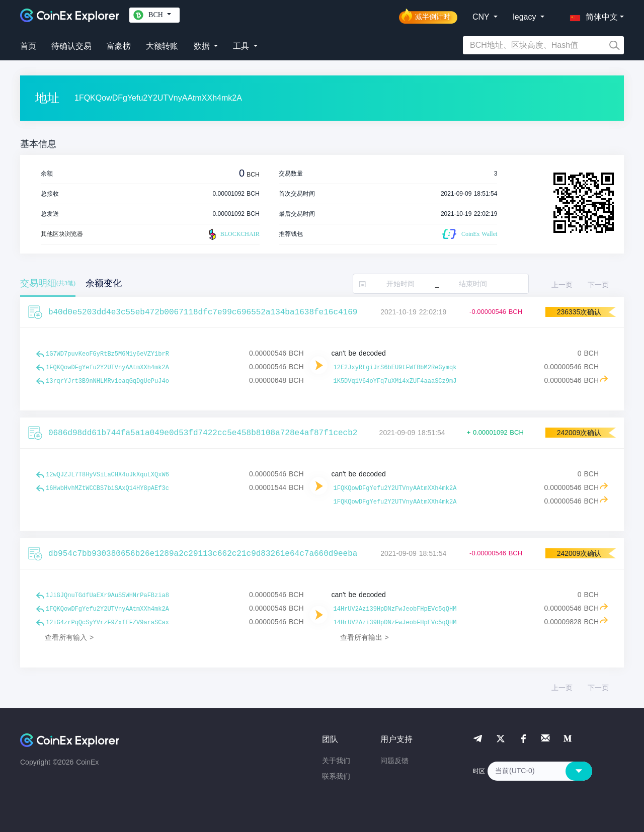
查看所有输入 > (69, 637)
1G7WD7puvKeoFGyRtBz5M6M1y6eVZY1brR (107, 354)
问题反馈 (394, 761)
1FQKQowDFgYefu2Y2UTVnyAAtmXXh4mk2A (107, 368)
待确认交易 (71, 46)
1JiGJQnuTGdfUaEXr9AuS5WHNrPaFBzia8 (107, 596)
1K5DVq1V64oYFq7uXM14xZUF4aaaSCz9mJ (395, 381)
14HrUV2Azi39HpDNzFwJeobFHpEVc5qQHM (395, 609)
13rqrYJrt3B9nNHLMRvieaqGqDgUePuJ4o (107, 381)
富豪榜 (119, 46)
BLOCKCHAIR (233, 234)
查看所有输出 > (365, 637)
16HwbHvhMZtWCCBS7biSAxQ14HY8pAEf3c (107, 488)
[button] (592, 15)
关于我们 (336, 761)
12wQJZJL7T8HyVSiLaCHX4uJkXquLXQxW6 (107, 475)
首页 (28, 46)
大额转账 (162, 46)
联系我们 (336, 776)
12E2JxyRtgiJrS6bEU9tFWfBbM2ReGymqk (395, 368)
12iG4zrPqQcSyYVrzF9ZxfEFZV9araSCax (107, 623)
